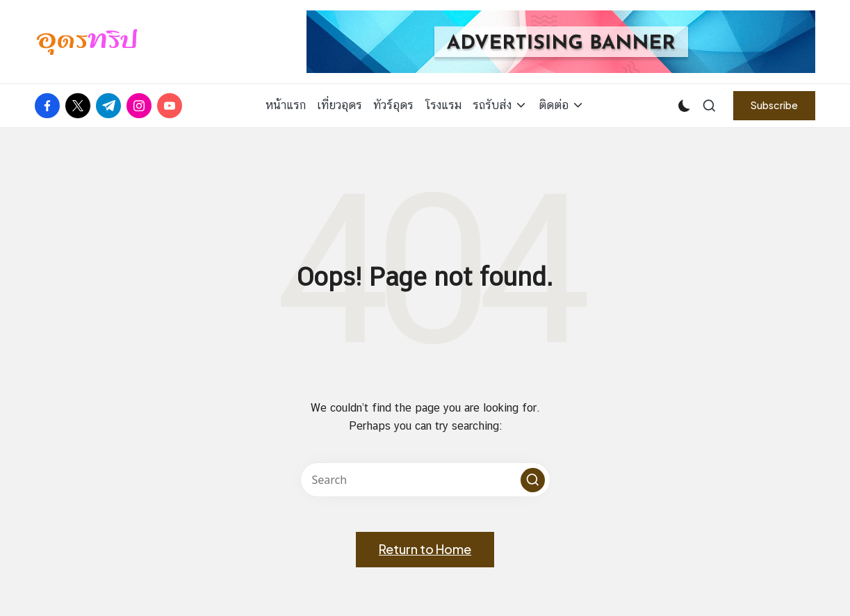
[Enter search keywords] (425, 480)
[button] (774, 105)
